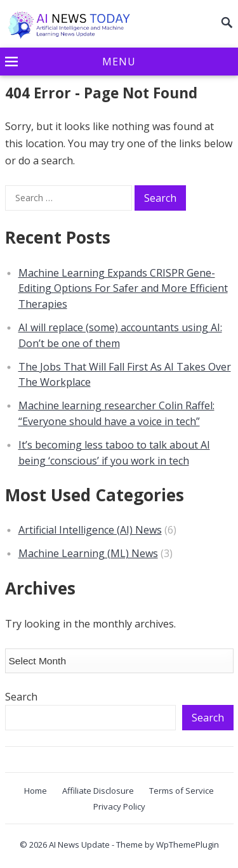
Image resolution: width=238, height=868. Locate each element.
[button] (119, 62)
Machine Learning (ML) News (88, 553)
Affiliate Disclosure (98, 791)
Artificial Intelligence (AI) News (90, 530)
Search (21, 697)
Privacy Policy (119, 806)
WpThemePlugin (188, 845)
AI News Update (79, 845)
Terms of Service (182, 791)
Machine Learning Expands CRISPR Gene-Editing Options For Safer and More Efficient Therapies (123, 289)
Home (36, 791)
